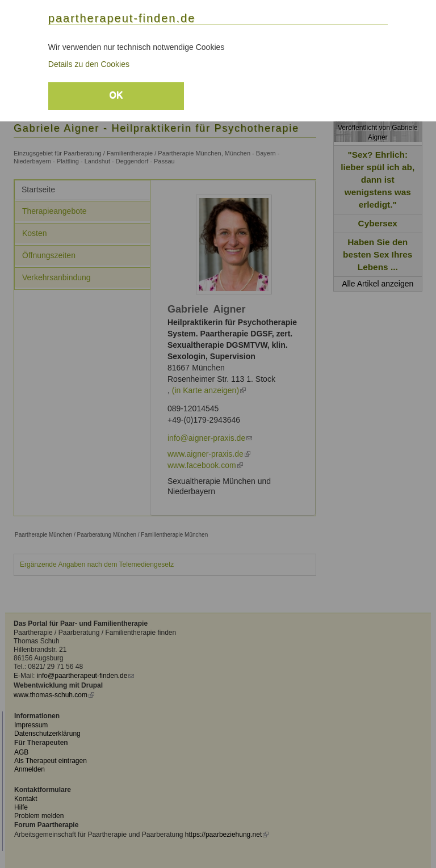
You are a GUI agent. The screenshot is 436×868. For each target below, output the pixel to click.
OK (116, 95)
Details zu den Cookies (89, 64)
